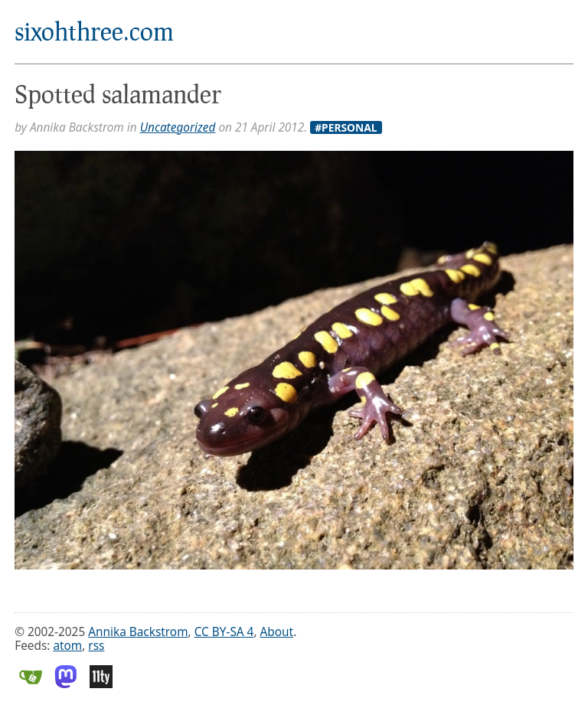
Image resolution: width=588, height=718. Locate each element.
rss (96, 646)
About (277, 632)
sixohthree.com (94, 31)
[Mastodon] (66, 684)
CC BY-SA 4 (224, 632)
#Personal (346, 128)
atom (67, 646)
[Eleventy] (101, 684)
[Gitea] (31, 684)
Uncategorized (178, 127)
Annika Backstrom (138, 632)
